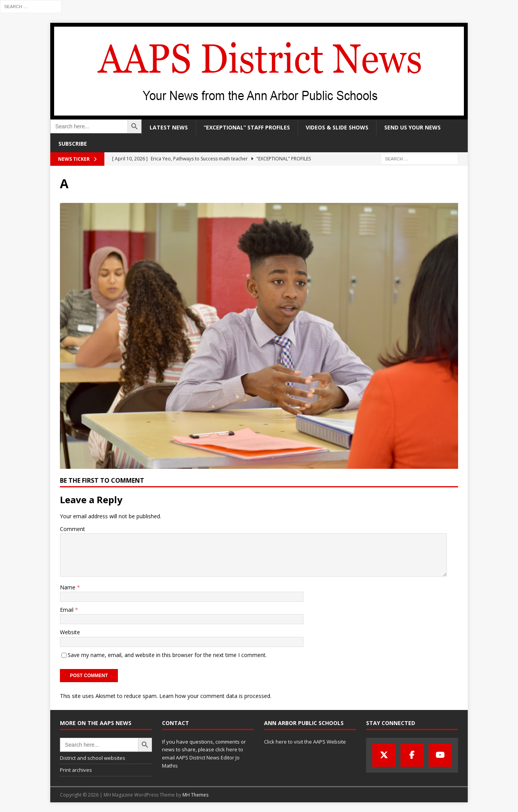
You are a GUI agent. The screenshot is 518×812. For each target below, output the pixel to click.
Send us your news (412, 127)
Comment (72, 529)
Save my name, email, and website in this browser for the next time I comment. (167, 655)
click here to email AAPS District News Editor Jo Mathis (203, 758)
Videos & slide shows (337, 127)
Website (70, 632)
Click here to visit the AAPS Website (305, 742)
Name (68, 587)
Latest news (169, 127)
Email (67, 610)
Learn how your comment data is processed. (215, 696)
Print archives (76, 770)
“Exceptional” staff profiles (247, 127)
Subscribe (73, 144)
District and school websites (93, 758)
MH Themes (195, 795)
